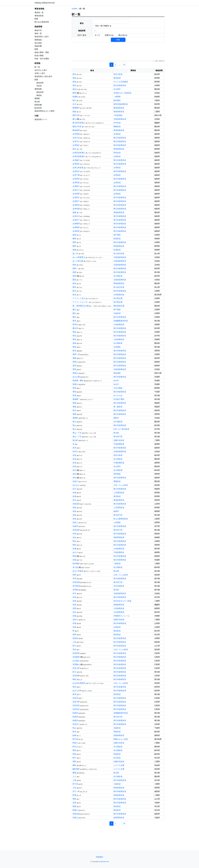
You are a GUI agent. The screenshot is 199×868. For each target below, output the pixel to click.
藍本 (74, 291)
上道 (74, 642)
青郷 (74, 358)
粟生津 (75, 328)
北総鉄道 (117, 728)
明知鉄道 (117, 732)
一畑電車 (117, 97)
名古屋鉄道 (118, 276)
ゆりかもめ (118, 395)
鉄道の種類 (39, 56)
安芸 (74, 649)
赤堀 (74, 601)
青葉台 (75, 373)
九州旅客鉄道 (119, 295)
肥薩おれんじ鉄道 (121, 739)
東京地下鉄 (118, 437)
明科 (74, 545)
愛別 (74, 280)
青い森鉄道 (118, 407)
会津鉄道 (117, 134)
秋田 (74, 687)
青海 (74, 395)
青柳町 (75, 418)
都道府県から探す (42, 37)
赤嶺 (74, 616)
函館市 (116, 418)
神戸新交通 (118, 298)
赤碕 (74, 534)
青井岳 (75, 324)
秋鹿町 (75, 97)
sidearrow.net (104, 861)
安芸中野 (76, 702)
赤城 (74, 493)
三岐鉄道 (117, 564)
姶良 (74, 295)
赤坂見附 (76, 530)
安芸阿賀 (76, 653)
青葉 (74, 369)
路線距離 (38, 46)
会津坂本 (76, 164)
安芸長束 (76, 706)
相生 (74, 74)
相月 (74, 149)
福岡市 (116, 511)
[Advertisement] (52, 141)
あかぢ (75, 552)
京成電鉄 (117, 347)
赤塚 (74, 560)
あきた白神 (77, 691)
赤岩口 (75, 481)
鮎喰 (74, 735)
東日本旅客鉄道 (120, 138)
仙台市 (116, 381)
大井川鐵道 (118, 388)
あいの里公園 (78, 261)
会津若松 (76, 231)
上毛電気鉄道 (119, 493)
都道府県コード (41, 119)
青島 (74, 339)
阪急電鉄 (117, 100)
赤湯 (74, 623)
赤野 (74, 575)
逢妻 (74, 212)
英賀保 (75, 638)
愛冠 (74, 93)
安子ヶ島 (76, 791)
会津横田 (76, 227)
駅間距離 (38, 105)
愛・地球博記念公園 (81, 306)
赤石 (74, 470)
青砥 (74, 347)
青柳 (74, 414)
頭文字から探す (41, 70)
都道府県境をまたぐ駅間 (44, 111)
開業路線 (38, 40)
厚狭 (74, 799)
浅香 (74, 803)
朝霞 (74, 806)
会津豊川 (76, 186)
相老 (74, 78)
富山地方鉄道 (119, 254)
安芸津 (75, 698)
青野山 (75, 362)
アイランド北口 (79, 298)
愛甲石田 (76, 115)
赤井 (74, 448)
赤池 (74, 455)
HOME (74, 9)
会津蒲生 (76, 145)
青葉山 (75, 384)
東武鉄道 (117, 78)
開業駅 (37, 98)
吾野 (74, 635)
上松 (74, 788)
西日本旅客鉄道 (120, 85)
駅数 (36, 19)
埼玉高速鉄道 (119, 586)
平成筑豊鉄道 (119, 444)
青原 (74, 366)
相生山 (75, 89)
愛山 (74, 119)
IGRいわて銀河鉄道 (121, 429)
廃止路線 (38, 43)
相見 (74, 283)
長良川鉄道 (118, 74)
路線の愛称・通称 (42, 52)
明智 (74, 750)
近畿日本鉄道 (119, 440)
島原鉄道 (117, 239)
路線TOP (38, 30)
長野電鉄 (117, 474)
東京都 (116, 433)
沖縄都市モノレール (122, 616)
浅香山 (75, 818)
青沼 (74, 351)
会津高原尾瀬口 (79, 153)
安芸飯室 (76, 657)
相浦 (74, 250)
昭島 (74, 679)
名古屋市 (117, 89)
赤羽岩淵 (76, 582)
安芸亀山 (76, 664)
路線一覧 (38, 33)
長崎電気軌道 (119, 537)
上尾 (74, 780)
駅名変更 (38, 108)
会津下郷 (76, 175)
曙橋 (74, 773)
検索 (118, 40)
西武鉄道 (117, 635)
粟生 (74, 310)
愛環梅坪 (76, 108)
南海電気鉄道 (119, 818)
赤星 (74, 605)
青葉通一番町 (78, 381)
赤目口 (75, 620)
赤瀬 (74, 549)
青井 (74, 321)
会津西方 (76, 197)
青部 (74, 388)
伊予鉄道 (117, 123)
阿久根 (75, 739)
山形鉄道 (117, 627)
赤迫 (74, 537)
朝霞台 (75, 810)
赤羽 (74, 579)
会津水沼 (76, 216)
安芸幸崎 (76, 676)
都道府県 (40, 83)
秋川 (74, 672)
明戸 (74, 758)
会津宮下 (76, 220)
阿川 (74, 646)
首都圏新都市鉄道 (121, 321)
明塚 (74, 556)
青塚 (74, 343)
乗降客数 (38, 89)
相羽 (74, 276)
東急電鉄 (117, 373)
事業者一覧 (39, 13)
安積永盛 (76, 814)
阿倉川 (75, 743)
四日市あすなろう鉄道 (122, 601)
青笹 (74, 336)
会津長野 (76, 194)
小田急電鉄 (118, 115)
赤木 (74, 500)
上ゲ (74, 776)
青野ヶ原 (76, 354)
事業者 (39, 95)
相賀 (74, 112)
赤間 (74, 608)
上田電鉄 (117, 522)
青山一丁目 (77, 433)
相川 (74, 100)
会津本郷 (76, 209)
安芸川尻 (76, 668)
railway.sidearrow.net (44, 3)
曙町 (74, 765)
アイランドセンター (81, 302)
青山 (74, 422)
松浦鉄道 (117, 250)
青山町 (75, 440)
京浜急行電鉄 (119, 399)
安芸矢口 (76, 724)
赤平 (74, 593)
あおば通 (76, 377)
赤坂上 (75, 522)
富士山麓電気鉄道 (121, 519)
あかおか (76, 485)
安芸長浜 (76, 709)
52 (124, 65)
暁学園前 (76, 564)
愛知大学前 (77, 127)
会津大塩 (76, 138)
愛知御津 (76, 130)
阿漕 (74, 795)
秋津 (74, 694)
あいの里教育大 (79, 257)
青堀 (74, 392)
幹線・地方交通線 (42, 59)
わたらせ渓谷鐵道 (121, 82)
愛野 (74, 239)
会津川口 (76, 141)
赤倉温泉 (76, 504)
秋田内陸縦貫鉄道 (121, 104)
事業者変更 (39, 16)
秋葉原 (75, 713)
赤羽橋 (75, 590)
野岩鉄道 (117, 153)
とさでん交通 (119, 765)
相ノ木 (75, 254)
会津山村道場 (78, 168)
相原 (74, 272)
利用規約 (99, 857)
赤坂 (74, 508)
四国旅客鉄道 (119, 605)
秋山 (74, 728)
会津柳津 (76, 224)
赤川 (74, 489)
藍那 (74, 235)
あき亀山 (76, 661)
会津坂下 (76, 201)
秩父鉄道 (117, 758)
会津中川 (76, 190)
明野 (74, 762)
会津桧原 (76, 205)
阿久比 (75, 747)
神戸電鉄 (117, 235)
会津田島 (76, 183)
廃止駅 (37, 102)
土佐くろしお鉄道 (121, 485)
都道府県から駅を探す (44, 76)
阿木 (74, 732)
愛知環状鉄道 (119, 108)
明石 (74, 541)
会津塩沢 (76, 171)
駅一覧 (37, 67)
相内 (74, 265)
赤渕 (74, 597)
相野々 (75, 268)
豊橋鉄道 (117, 127)
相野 (74, 242)
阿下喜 (75, 784)
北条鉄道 (117, 313)
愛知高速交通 (119, 306)
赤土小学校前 (78, 571)
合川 (74, 104)
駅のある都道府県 (42, 22)
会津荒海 (76, 134)
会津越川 (76, 160)
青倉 (74, 332)
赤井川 (75, 452)
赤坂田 (75, 526)
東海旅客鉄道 (119, 112)
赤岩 (74, 474)
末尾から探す (40, 73)
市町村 (39, 86)
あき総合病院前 (79, 683)
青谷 (74, 410)
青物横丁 (76, 399)
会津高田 (76, 179)
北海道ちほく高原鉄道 (122, 93)
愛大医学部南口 (79, 123)
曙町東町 (76, 769)
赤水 (74, 612)
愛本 (74, 287)
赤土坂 (75, 567)
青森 (74, 403)
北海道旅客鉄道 (120, 119)
